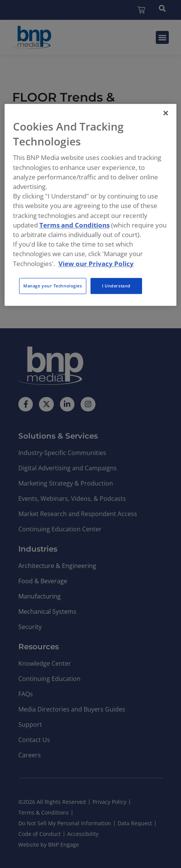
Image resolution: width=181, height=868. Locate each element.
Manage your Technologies (53, 286)
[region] (90, 205)
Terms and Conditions (74, 225)
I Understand (116, 286)
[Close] (166, 113)
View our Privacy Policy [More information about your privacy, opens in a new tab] (96, 264)
